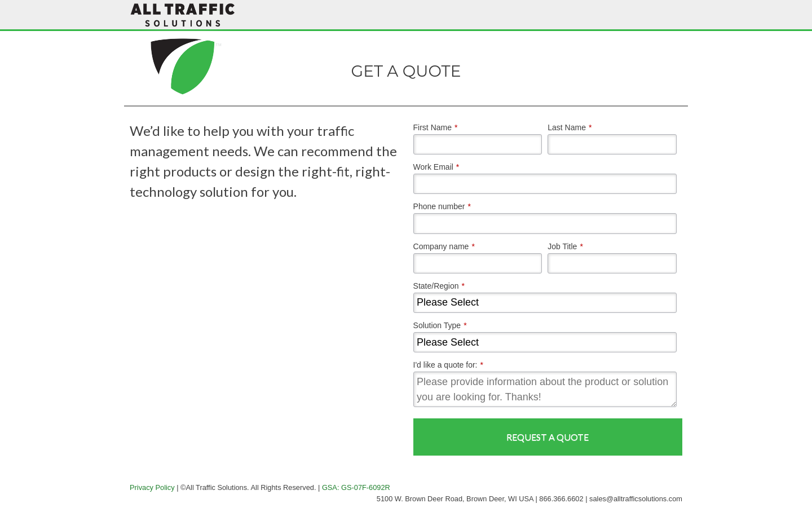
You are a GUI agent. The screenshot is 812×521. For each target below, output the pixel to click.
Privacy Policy (152, 487)
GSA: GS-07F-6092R (356, 487)
